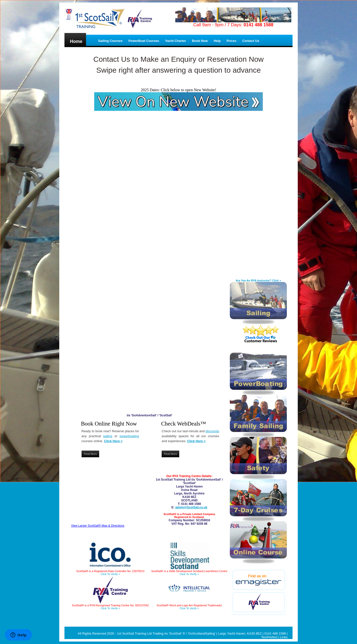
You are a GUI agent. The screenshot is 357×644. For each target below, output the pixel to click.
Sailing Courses (110, 41)
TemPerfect (269, 637)
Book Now (200, 41)
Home (76, 41)
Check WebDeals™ (184, 424)
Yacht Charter (176, 41)
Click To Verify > (110, 608)
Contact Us (251, 41)
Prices (231, 41)
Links (284, 637)
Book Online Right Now (109, 424)
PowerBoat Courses (144, 41)
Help (217, 41)
